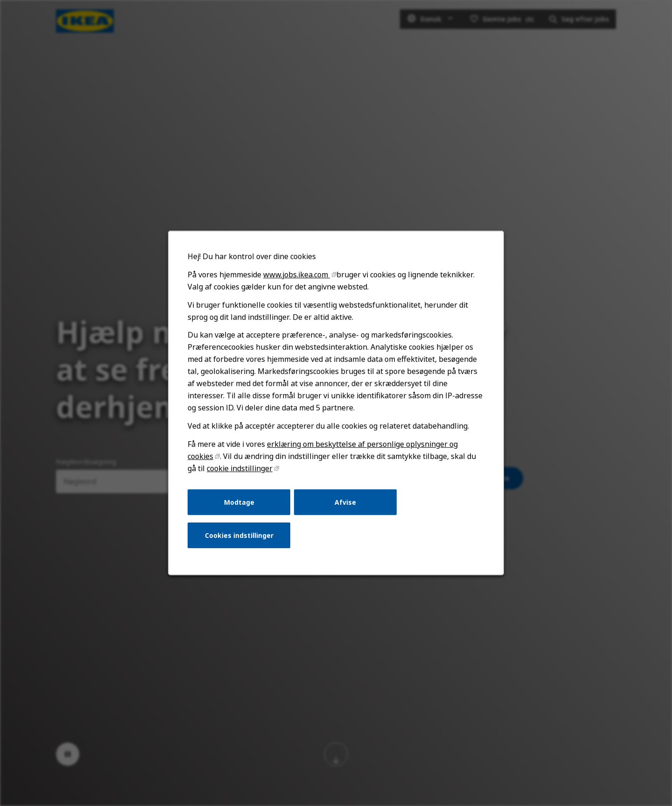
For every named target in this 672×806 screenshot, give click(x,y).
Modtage (241, 507)
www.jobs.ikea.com (297, 284)
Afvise (345, 507)
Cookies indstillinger (241, 540)
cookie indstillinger (241, 474)
